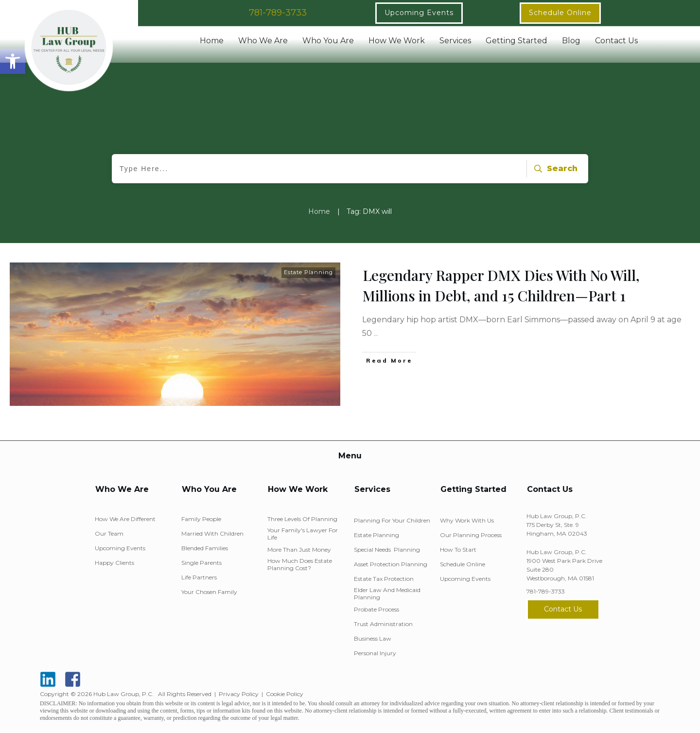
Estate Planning (308, 272)
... (376, 333)
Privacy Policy (239, 694)
